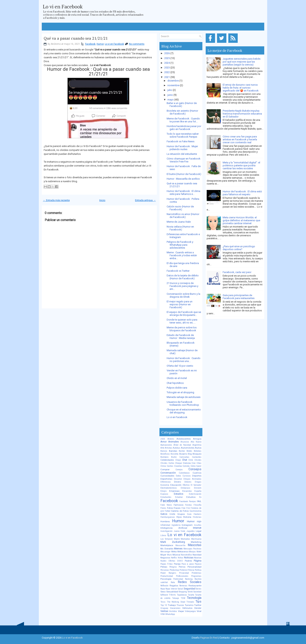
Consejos (195, 469)
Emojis (164, 491)
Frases (177, 508)
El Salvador (196, 485)
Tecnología (194, 598)
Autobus (177, 448)
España (198, 491)
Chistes (198, 460)
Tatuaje (176, 598)
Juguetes (191, 531)
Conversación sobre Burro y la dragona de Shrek (183, 295)
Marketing (196, 542)
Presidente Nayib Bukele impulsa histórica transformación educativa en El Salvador (242, 114)
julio (170, 90)
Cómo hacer (196, 466)
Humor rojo (194, 521)
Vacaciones (175, 608)
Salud (180, 589)
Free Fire (186, 508)
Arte (162, 448)
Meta (174, 552)
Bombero (164, 457)
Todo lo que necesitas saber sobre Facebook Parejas (183, 135)
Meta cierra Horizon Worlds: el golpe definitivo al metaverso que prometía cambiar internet (241, 220)
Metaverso (183, 552)
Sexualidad (172, 592)
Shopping (183, 592)
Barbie (182, 451)
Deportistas (166, 479)
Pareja (177, 564)
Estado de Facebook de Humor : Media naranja (181, 337)
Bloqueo (197, 454)
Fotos (170, 508)
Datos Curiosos (183, 476)
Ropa (163, 589)
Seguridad (189, 589)
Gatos (164, 514)
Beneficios (165, 454)
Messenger (165, 552)
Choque (178, 463)
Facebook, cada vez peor (237, 272)
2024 (167, 63)
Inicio (102, 200)
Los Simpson (167, 539)
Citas (199, 463)
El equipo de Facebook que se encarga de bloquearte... (184, 313)
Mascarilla (180, 545)
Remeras (183, 586)
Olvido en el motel (177, 378)
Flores (163, 508)
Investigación (166, 531)
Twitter (198, 605)
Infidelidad (165, 525)
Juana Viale (180, 531)
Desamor (178, 479)
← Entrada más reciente (56, 200)
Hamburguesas (168, 517)
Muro (169, 555)
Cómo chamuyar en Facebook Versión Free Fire (184, 160)
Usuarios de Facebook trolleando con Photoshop (183, 403)
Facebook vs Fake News (181, 141)
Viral (199, 611)
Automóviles (188, 448)
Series (199, 589)
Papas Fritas (167, 564)
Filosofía (197, 505)
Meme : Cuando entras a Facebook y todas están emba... (182, 255)
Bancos (164, 451)
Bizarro (183, 454)
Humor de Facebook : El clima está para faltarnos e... (183, 193)
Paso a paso (188, 564)
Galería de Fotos (180, 511)
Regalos (174, 586)
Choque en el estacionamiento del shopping (184, 411)
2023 (167, 68)
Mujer (163, 555)
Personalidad (194, 567)
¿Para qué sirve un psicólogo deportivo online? (239, 248)
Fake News (166, 505)
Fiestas (188, 505)
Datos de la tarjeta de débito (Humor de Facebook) (183, 277)
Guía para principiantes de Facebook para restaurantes (239, 297)
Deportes (197, 476)
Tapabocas (182, 595)
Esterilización (195, 494)
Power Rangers (168, 573)
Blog (190, 454)
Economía (165, 485)
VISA (163, 614)
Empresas (174, 491)
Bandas (173, 451)
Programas (196, 576)
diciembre (173, 81)
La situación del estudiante (182, 154)
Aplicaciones (166, 445)
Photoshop (174, 570)
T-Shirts (172, 595)
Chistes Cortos (167, 463)
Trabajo (172, 605)
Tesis (163, 602)
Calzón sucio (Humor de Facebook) (180, 208)
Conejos (179, 470)
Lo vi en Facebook (63, 6)
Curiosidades (167, 476)
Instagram (187, 525)
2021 (167, 77)
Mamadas (185, 539)
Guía (189, 514)
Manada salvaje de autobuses (184, 397)
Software (164, 595)
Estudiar (179, 497)
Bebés (189, 451)
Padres (188, 561)
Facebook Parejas (188, 501)
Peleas (164, 567)
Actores (171, 439)
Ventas (164, 611)
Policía (191, 570)
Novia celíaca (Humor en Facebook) (180, 228)
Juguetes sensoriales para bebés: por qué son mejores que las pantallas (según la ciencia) (242, 62)
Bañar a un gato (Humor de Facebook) (182, 105)
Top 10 (164, 605)
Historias (197, 517)
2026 (167, 53)
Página (198, 561)
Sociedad (197, 592)
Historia (187, 517)
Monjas (192, 552)
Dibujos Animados (192, 479)
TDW (183, 598)
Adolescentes (184, 439)
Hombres (165, 521)
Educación (176, 485)
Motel (199, 552)
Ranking (189, 579)
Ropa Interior (171, 589)
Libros (163, 535)
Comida (186, 466)
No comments (137, 44)
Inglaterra (176, 525)
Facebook (90, 44)
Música (176, 555)
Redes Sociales (190, 582)
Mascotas (195, 545)
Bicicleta (174, 454)
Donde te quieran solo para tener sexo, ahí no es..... (182, 321)
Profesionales (182, 576)
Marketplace (167, 545)
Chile (191, 460)
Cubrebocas (184, 473)
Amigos (197, 439)
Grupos (181, 514)
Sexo (163, 592)
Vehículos (187, 608)
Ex (200, 497)
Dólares (188, 482)
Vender (198, 608)
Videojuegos (190, 611)
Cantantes (197, 457)
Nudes (163, 561)
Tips (198, 602)
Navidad (197, 555)
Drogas (198, 482)
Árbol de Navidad (182, 445)
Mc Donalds (167, 549)
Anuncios (185, 442)
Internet (197, 528)
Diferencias (166, 482)
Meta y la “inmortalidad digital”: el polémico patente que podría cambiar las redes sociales (241, 165)
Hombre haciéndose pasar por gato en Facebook (184, 128)
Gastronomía (195, 511)
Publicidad (178, 579)
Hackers (197, 514)
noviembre (173, 85)
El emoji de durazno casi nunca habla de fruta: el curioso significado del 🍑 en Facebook (241, 88)
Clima (163, 466)
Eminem (198, 488)
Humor (100, 44)
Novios (198, 558)
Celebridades (167, 460)
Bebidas (198, 451)
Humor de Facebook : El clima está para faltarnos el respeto (242, 193)
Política (198, 570)
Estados (179, 494)
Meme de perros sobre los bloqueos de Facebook (182, 329)
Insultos (198, 525)
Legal (199, 531)
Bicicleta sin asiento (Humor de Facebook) (182, 112)
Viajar (181, 611)
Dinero (177, 482)
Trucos (180, 605)
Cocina (178, 466)
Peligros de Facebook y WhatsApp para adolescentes (180, 245)
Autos (198, 448)
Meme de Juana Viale (179, 222)
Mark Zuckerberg (173, 542)
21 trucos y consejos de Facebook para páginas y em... (182, 286)
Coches (170, 466)
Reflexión (164, 586)
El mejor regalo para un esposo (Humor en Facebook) (180, 304)
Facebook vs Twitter (178, 271)
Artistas (168, 448)
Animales (173, 442)
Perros (182, 567)
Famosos (179, 505)
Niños (181, 558)
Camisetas (184, 457)
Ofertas (172, 561)
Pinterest (184, 570)
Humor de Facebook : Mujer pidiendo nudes (182, 148)
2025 (167, 58)
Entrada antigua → (145, 200)
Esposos (164, 494)
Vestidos (173, 611)
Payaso (198, 564)
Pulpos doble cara (177, 388)
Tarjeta (191, 595)
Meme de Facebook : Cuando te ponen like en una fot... (183, 120)
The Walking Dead (176, 602)
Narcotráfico (186, 555)
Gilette (172, 514)
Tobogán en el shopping (180, 392)
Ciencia (187, 463)
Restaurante (195, 586)
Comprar (165, 469)
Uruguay (164, 608)
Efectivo (186, 485)
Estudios (191, 497)
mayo (171, 100)
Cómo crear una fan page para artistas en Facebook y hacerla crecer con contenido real (240, 139)
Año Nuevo (196, 442)
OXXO (180, 561)
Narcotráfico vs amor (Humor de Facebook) (183, 216)
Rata (173, 582)
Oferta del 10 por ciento (180, 366)
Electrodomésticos (169, 488)
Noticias (189, 558)
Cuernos (197, 473)
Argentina (197, 445)
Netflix (174, 558)
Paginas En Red (209, 638)
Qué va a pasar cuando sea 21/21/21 (76, 38)
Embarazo (185, 488)
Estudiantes (166, 497)
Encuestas (187, 491)
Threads (190, 602)
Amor (164, 442)
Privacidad (184, 573)
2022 (167, 72)
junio (170, 95)
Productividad (167, 576)
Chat (185, 460)
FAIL (199, 501)
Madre (177, 539)
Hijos (179, 517)
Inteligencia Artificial (174, 528)
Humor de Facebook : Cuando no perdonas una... (184, 360)
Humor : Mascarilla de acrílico (183, 179)
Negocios (165, 558)
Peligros (173, 567)
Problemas (197, 573)
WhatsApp (170, 614)
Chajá (178, 460)
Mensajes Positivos (193, 549)
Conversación (168, 473)
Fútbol (168, 511)
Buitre (174, 457)
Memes (178, 549)
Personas (165, 570)
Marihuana (196, 539)
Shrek (190, 592)
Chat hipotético (175, 383)
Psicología (166, 579)
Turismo (189, 605)
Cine (193, 463)
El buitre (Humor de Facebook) (184, 174)
